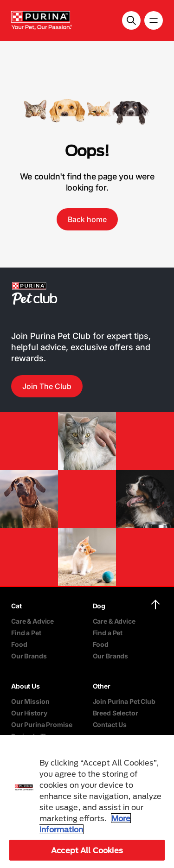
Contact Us (110, 724)
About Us (26, 686)
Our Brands (29, 656)
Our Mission (30, 701)
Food (19, 644)
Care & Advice (32, 621)
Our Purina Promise (42, 724)
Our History (29, 713)
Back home (87, 219)
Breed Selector (116, 713)
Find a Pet (26, 633)
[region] (87, 801)
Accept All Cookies (87, 850)
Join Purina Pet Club (124, 701)
